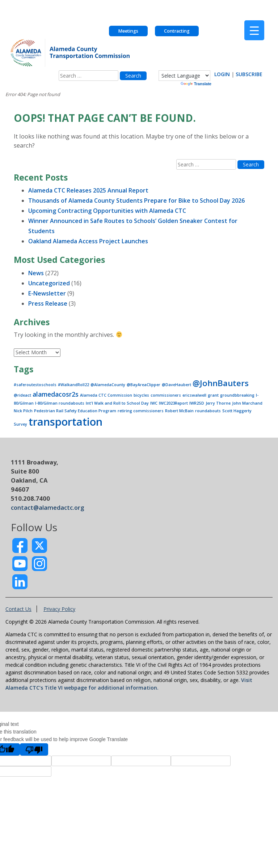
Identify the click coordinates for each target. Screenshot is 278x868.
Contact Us (18, 609)
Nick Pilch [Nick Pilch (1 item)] (23, 411)
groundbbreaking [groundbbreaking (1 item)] (237, 395)
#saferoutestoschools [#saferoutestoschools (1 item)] (35, 385)
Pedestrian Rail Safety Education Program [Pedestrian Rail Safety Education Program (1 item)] (75, 411)
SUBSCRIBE (249, 74)
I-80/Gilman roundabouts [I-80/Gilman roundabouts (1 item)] (60, 403)
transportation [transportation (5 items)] (66, 422)
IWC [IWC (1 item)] (154, 403)
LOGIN (222, 74)
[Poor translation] (34, 749)
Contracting (177, 31)
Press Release (48, 303)
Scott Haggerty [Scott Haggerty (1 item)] (237, 411)
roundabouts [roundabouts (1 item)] (208, 411)
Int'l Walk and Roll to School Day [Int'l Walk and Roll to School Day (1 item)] (117, 403)
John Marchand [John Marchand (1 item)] (247, 403)
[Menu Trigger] (254, 30)
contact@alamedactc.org (47, 507)
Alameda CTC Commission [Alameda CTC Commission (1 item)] (106, 395)
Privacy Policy (59, 609)
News (36, 273)
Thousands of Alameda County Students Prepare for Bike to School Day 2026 (136, 201)
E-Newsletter (47, 293)
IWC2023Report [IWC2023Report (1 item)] (173, 403)
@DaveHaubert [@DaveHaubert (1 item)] (176, 385)
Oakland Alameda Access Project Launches (88, 241)
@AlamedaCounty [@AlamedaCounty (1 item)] (108, 385)
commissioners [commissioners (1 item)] (166, 395)
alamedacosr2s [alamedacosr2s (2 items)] (56, 394)
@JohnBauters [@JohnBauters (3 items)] (221, 383)
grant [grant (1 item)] (213, 395)
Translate (196, 84)
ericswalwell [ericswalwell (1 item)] (194, 395)
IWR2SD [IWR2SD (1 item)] (197, 403)
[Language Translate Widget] (184, 76)
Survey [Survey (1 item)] (20, 424)
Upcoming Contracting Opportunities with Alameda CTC (107, 211)
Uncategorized (49, 283)
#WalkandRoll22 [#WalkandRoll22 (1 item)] (73, 385)
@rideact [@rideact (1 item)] (22, 395)
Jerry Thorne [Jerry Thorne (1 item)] (218, 403)
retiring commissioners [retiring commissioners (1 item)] (141, 411)
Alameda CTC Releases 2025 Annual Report (88, 190)
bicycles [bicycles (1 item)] (141, 395)
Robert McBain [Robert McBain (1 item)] (179, 411)
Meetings (128, 31)
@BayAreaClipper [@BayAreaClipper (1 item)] (144, 385)
